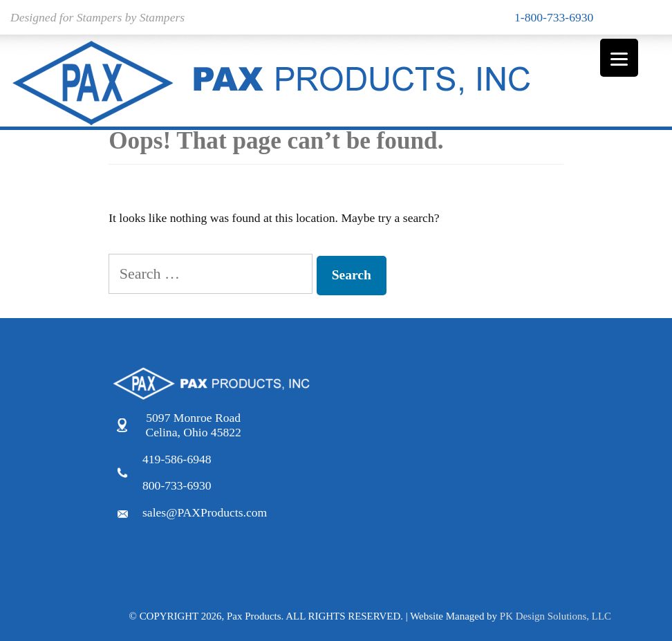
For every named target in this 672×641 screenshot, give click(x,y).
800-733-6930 (177, 485)
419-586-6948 (177, 459)
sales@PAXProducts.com (205, 512)
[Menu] (619, 58)
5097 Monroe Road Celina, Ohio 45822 (194, 425)
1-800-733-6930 (554, 17)
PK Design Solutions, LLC (556, 616)
